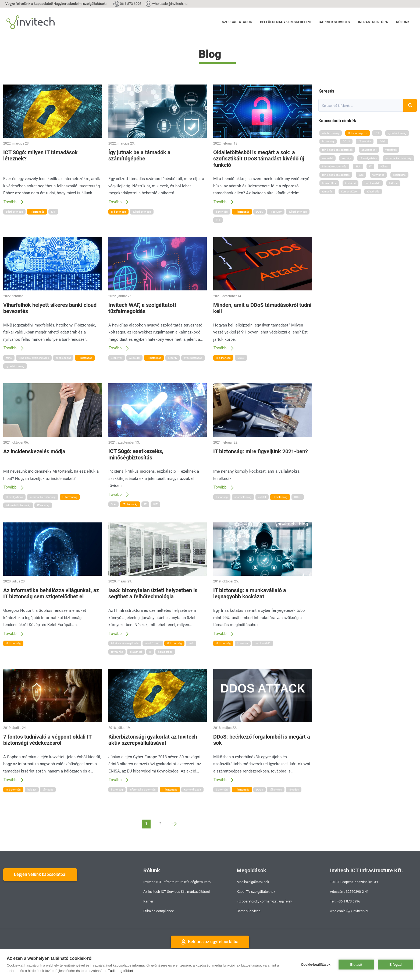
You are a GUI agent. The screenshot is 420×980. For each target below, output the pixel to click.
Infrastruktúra (373, 22)
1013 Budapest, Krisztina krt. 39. (354, 882)
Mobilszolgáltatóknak (253, 882)
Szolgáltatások (237, 22)
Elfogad (395, 965)
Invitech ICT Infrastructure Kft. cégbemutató (177, 882)
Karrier (148, 901)
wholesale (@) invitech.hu (350, 911)
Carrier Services (334, 22)
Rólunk (403, 22)
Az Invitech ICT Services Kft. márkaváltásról (177, 892)
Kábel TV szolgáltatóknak (256, 892)
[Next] (174, 824)
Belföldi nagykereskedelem (285, 22)
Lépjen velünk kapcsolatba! (40, 874)
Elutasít (356, 965)
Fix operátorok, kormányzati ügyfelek (264, 901)
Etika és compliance (159, 911)
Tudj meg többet (120, 971)
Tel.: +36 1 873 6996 (345, 901)
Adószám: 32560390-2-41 (349, 892)
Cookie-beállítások (316, 965)
